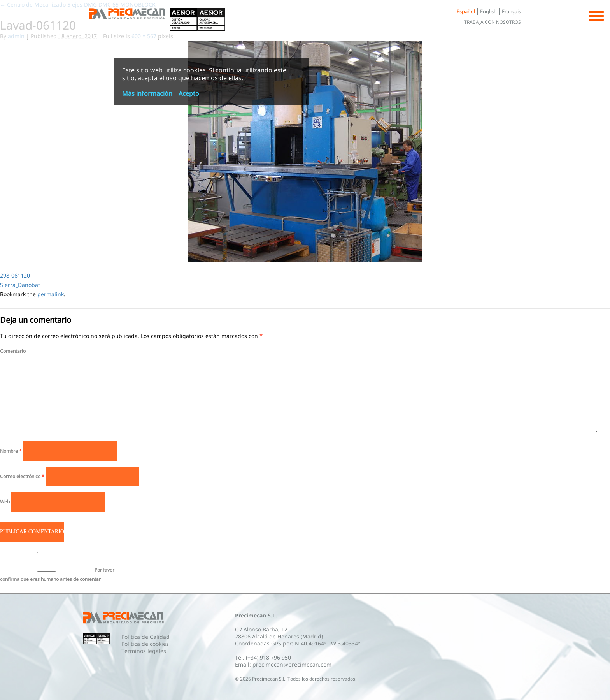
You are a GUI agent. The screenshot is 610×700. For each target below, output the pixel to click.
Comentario (13, 351)
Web (5, 502)
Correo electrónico (22, 476)
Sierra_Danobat (20, 285)
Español (466, 11)
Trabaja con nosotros (493, 22)
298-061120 (15, 275)
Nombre (11, 451)
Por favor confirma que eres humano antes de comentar (57, 567)
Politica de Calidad (145, 637)
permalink (51, 294)
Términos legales (144, 651)
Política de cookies (145, 644)
